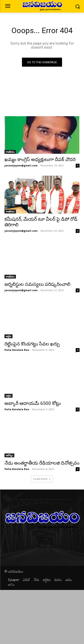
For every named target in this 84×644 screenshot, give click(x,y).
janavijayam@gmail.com (21, 165)
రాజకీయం (10, 152)
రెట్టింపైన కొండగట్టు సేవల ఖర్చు (32, 344)
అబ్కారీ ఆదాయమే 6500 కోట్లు (33, 403)
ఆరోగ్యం (9, 455)
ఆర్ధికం (9, 336)
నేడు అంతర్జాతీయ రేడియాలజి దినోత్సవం (42, 463)
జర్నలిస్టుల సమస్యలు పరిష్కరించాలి (37, 284)
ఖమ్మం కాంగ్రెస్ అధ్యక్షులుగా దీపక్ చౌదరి (40, 159)
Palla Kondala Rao (17, 350)
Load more (42, 479)
